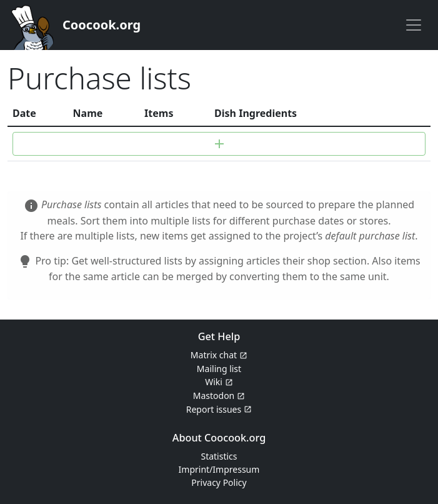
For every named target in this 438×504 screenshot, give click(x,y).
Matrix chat (214, 355)
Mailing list (219, 369)
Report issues (214, 409)
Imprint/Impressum (219, 469)
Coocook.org (102, 25)
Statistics (219, 456)
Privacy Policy (219, 482)
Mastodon (214, 396)
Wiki (214, 382)
